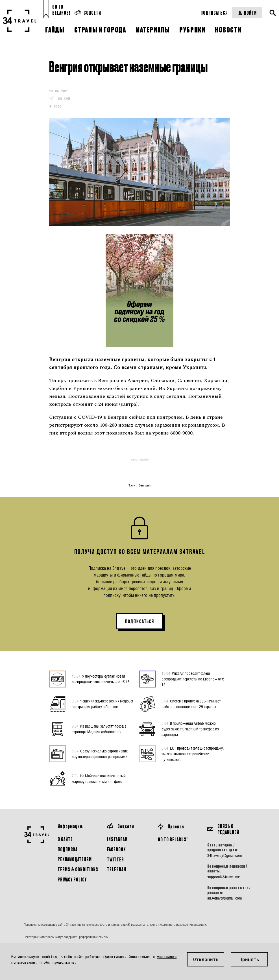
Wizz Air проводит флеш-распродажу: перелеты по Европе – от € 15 (193, 679)
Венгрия (145, 485)
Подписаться (214, 13)
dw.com (64, 98)
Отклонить (206, 959)
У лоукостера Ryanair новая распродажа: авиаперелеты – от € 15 (101, 679)
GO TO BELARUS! (173, 839)
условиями (167, 957)
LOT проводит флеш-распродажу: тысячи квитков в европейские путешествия (193, 754)
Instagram (117, 839)
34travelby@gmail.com (224, 855)
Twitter (115, 859)
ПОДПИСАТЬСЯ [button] (140, 621)
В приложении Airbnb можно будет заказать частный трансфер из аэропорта (190, 729)
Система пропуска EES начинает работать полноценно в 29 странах (191, 704)
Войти (247, 13)
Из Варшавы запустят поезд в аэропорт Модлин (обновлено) (99, 729)
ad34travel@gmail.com (224, 898)
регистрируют (66, 425)
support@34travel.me (224, 877)
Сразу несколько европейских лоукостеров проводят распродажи (100, 754)
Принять (249, 959)
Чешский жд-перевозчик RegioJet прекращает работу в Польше (103, 704)
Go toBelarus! (61, 10)
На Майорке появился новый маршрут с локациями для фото (99, 778)
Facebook (116, 849)
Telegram (117, 869)
